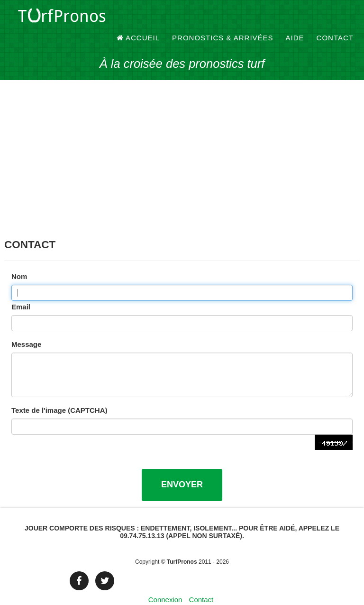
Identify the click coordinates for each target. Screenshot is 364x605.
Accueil (138, 19)
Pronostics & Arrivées (223, 19)
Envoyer (182, 468)
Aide (295, 19)
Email (21, 291)
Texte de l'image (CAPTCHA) (59, 394)
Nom (19, 260)
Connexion (165, 583)
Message (26, 328)
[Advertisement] (182, 147)
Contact (335, 19)
